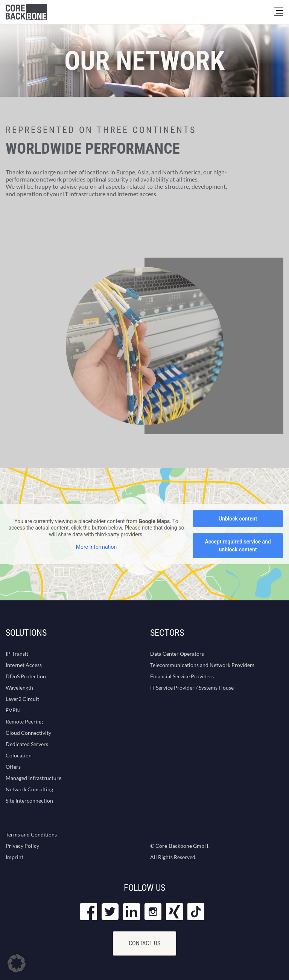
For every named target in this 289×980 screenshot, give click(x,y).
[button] (17, 963)
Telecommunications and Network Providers (202, 665)
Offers (13, 767)
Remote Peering (24, 721)
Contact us (50, 227)
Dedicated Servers (27, 744)
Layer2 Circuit (22, 699)
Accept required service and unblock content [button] (238, 546)
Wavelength (19, 688)
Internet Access (24, 665)
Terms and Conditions (31, 834)
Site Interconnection (29, 801)
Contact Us (145, 943)
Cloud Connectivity (28, 733)
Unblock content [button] (238, 519)
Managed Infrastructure (33, 778)
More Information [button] (96, 547)
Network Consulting (29, 789)
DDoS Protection (26, 676)
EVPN (13, 710)
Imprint (14, 857)
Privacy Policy (22, 846)
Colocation (19, 755)
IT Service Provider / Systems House (192, 688)
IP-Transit (17, 654)
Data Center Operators (177, 654)
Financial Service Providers (182, 676)
